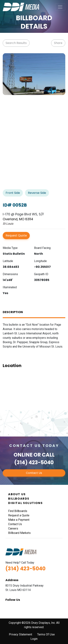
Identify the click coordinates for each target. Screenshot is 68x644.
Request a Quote (19, 515)
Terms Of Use (46, 634)
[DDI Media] (21, 7)
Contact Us (34, 473)
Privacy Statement (20, 634)
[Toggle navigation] (60, 7)
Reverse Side (37, 193)
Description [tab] (13, 312)
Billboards (19, 499)
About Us (17, 494)
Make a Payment (19, 520)
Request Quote (16, 235)
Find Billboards (18, 511)
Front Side (13, 193)
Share (58, 43)
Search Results (16, 43)
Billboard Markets (19, 533)
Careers (13, 528)
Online (23, 455)
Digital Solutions (25, 503)
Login (34, 639)
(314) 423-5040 (34, 462)
